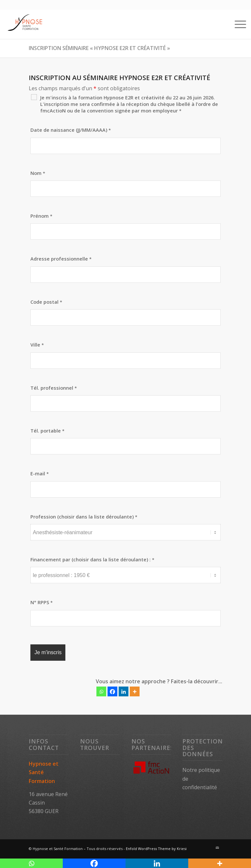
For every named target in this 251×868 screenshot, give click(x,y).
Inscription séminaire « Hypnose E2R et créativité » (99, 48)
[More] (135, 691)
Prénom (41, 216)
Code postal (46, 302)
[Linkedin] (124, 691)
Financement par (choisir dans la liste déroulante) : (92, 559)
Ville (37, 345)
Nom (38, 173)
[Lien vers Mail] (217, 848)
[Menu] (237, 24)
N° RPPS (42, 602)
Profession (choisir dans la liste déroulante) (84, 517)
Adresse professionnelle (61, 259)
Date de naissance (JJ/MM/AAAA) (71, 130)
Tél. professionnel (54, 388)
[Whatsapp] (101, 691)
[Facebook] (112, 691)
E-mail (40, 473)
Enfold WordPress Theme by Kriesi (156, 849)
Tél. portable (47, 431)
